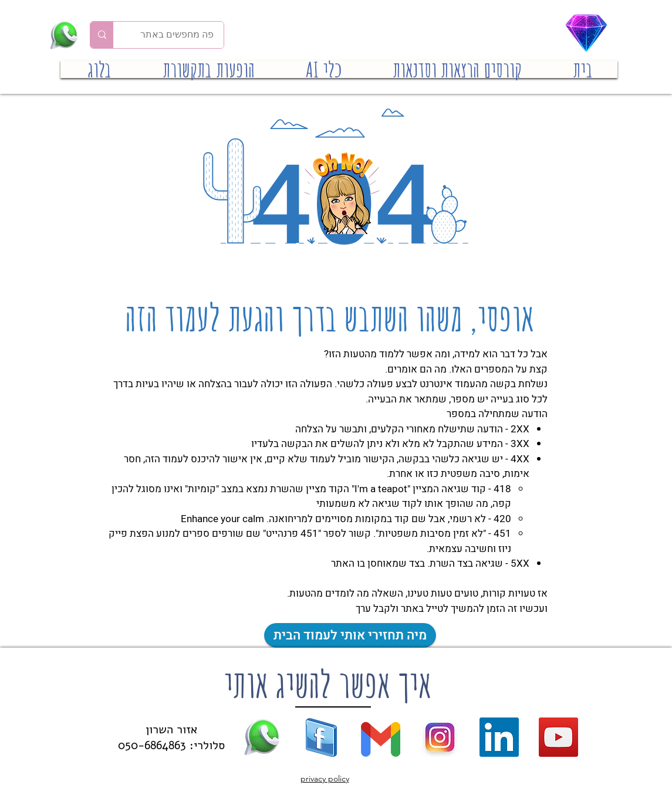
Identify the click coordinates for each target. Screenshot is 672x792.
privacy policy (325, 779)
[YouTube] (558, 737)
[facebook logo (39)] (321, 737)
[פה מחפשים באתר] (177, 35)
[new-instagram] (440, 737)
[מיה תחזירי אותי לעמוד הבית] (350, 635)
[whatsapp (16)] (262, 737)
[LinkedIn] (499, 737)
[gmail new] (381, 737)
